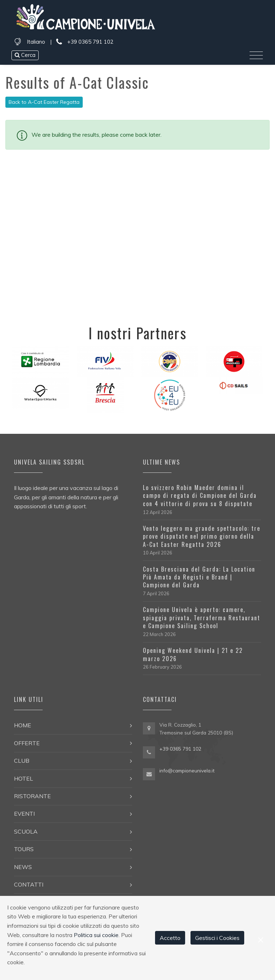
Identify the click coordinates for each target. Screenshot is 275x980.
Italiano (36, 42)
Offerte (27, 743)
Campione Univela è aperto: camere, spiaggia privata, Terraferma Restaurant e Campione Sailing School (202, 618)
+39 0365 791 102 (85, 42)
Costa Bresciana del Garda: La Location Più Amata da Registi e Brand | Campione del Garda (199, 577)
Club (22, 761)
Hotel (23, 778)
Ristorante (32, 796)
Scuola (26, 831)
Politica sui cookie (96, 935)
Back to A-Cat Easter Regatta (44, 102)
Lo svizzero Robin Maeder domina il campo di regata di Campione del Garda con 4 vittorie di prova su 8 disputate (200, 496)
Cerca (25, 55)
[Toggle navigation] (256, 55)
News (23, 867)
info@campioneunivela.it (187, 770)
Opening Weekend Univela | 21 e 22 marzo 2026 (193, 654)
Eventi (24, 814)
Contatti (29, 884)
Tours (24, 849)
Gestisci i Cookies (217, 938)
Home (23, 725)
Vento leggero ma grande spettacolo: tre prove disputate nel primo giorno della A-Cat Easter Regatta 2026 (202, 536)
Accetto (170, 938)
